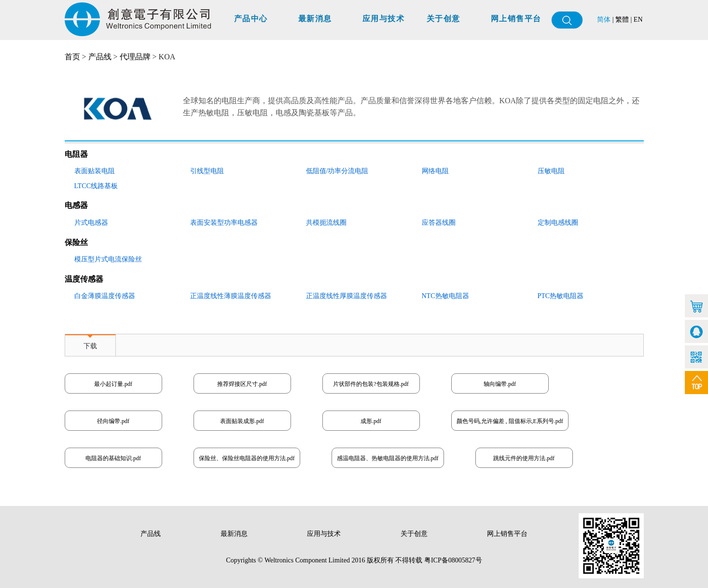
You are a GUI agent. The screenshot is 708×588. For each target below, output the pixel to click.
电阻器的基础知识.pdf (113, 458)
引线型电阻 (207, 171)
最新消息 (315, 19)
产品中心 (251, 19)
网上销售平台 (516, 19)
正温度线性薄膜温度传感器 (231, 296)
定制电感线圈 (558, 223)
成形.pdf (371, 421)
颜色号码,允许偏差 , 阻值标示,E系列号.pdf (510, 421)
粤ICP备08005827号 (453, 560)
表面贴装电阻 (95, 171)
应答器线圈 (439, 223)
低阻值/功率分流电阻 (337, 171)
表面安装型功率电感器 (224, 223)
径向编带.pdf (113, 421)
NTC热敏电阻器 (445, 296)
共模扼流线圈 (326, 223)
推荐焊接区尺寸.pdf (242, 384)
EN (638, 20)
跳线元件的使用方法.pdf (524, 458)
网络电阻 (435, 171)
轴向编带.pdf (500, 384)
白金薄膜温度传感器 (105, 296)
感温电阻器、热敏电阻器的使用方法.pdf (388, 458)
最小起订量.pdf (113, 384)
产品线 (100, 57)
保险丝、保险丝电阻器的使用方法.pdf (247, 458)
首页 (72, 57)
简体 (604, 20)
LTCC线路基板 (96, 186)
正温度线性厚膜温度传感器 (347, 296)
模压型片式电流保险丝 (108, 259)
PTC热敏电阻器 (561, 296)
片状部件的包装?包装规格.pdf (371, 384)
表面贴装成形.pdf (242, 421)
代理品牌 (135, 57)
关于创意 (444, 19)
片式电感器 (91, 223)
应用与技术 (384, 19)
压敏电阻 (551, 171)
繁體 (622, 20)
